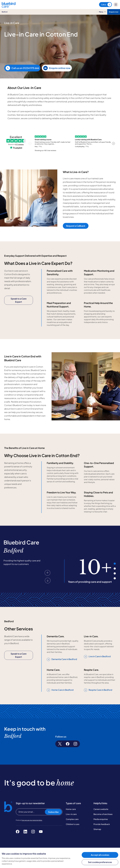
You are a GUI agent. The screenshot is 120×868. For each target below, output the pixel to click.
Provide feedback (102, 824)
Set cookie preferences (100, 862)
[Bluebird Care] (9, 7)
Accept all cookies (100, 855)
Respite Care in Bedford (98, 690)
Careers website (101, 809)
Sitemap (97, 829)
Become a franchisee (103, 814)
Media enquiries (101, 819)
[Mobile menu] (116, 5)
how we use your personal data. (32, 820)
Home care (71, 809)
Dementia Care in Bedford (62, 659)
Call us (106, 5)
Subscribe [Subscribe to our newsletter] (53, 812)
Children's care (73, 824)
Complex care (72, 819)
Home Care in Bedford (60, 690)
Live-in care (71, 814)
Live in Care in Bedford (97, 657)
